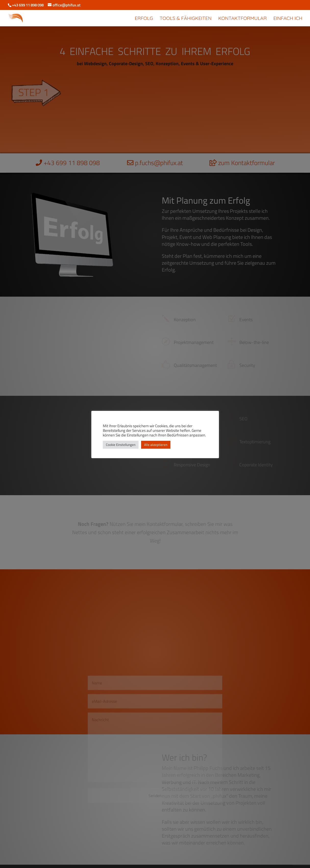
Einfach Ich (288, 19)
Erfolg (144, 19)
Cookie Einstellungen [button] (121, 445)
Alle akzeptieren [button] (156, 445)
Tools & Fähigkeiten (186, 19)
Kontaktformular (242, 19)
